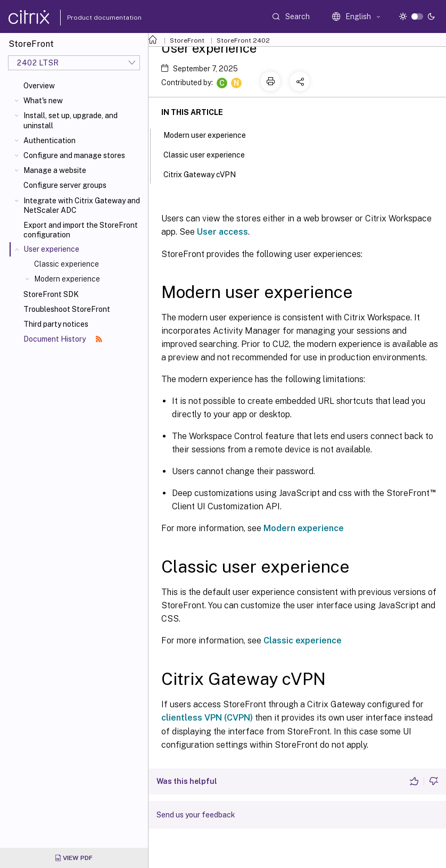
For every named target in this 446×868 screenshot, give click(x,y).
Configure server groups (65, 185)
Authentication (49, 140)
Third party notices (56, 324)
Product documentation (91, 18)
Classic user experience (210, 154)
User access (222, 232)
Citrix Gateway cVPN (205, 173)
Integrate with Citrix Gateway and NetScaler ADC (82, 205)
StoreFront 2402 (243, 40)
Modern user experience (210, 134)
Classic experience (67, 264)
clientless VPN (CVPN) (207, 718)
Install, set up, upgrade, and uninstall (71, 120)
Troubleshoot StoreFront (67, 309)
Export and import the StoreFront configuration (81, 230)
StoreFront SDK (51, 294)
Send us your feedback (196, 815)
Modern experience (67, 279)
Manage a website (55, 170)
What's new (43, 101)
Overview (39, 86)
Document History (63, 339)
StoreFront (187, 40)
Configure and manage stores (74, 155)
